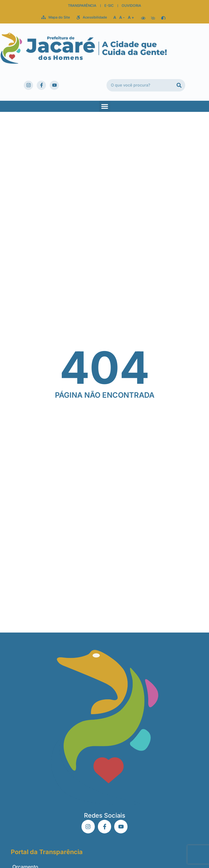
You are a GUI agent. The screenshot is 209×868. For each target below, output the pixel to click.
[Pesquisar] (179, 85)
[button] (105, 106)
